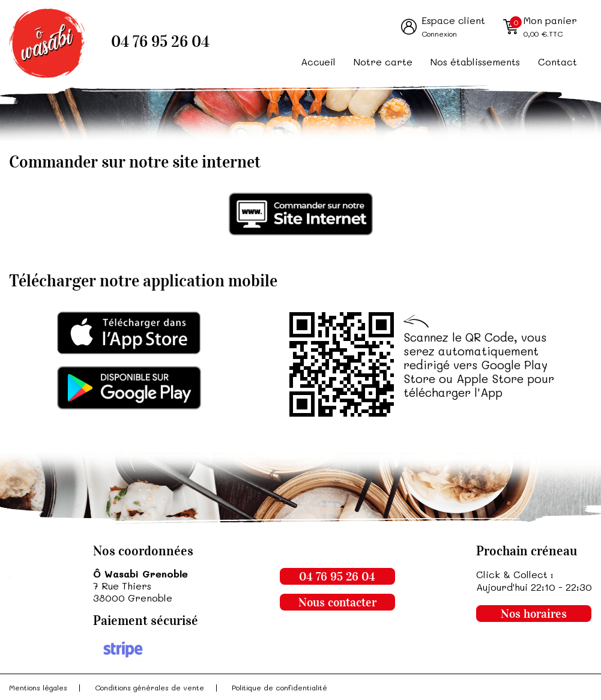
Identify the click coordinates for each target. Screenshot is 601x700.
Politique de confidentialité (279, 687)
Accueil (318, 62)
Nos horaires (534, 614)
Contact (557, 62)
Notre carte (383, 62)
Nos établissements (475, 62)
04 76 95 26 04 (160, 42)
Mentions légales (38, 687)
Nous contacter (337, 602)
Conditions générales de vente (149, 687)
